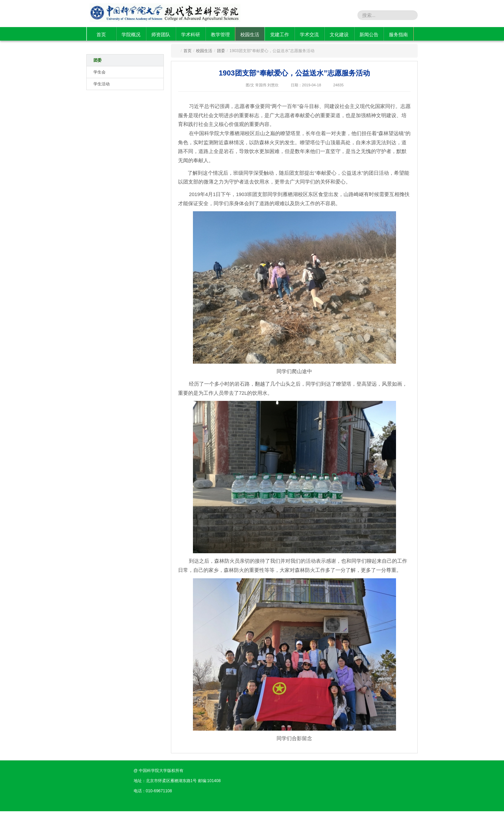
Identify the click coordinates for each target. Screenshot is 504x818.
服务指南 (398, 35)
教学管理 (220, 35)
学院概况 (131, 35)
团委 (97, 60)
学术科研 (191, 35)
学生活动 (102, 84)
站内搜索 (346, 15)
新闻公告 (369, 35)
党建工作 (280, 35)
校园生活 (250, 35)
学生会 (100, 72)
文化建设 (339, 35)
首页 (101, 35)
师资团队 (161, 35)
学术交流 (309, 35)
